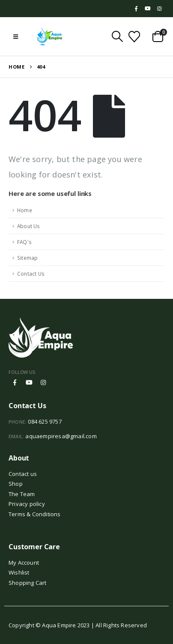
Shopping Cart (28, 583)
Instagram (43, 382)
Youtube (29, 382)
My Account (24, 563)
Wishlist (19, 572)
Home (25, 210)
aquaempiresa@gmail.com (61, 436)
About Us (29, 226)
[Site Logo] (50, 36)
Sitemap (27, 258)
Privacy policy (27, 504)
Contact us (23, 474)
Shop (16, 484)
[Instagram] (159, 9)
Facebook (15, 382)
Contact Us (31, 274)
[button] (16, 36)
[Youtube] (148, 9)
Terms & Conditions (35, 514)
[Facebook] (136, 9)
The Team (22, 494)
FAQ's (24, 242)
